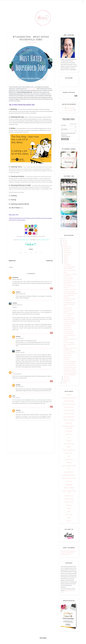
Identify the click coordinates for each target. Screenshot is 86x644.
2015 (63, 245)
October (66, 251)
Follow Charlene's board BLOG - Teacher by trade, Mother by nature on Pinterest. (68, 553)
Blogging (69, 423)
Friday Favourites (69, 450)
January (66, 381)
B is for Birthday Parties (69, 365)
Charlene (18, 292)
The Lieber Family (44, 240)
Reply (51, 288)
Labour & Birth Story (69, 466)
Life (69, 469)
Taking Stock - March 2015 (70, 371)
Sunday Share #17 (68, 280)
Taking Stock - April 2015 (70, 289)
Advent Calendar (69, 420)
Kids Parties (69, 459)
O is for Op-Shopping (69, 314)
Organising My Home (69, 478)
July (65, 257)
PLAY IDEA (69, 481)
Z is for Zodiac (67, 265)
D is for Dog (66, 360)
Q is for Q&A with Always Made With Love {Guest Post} (69, 304)
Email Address (68, 129)
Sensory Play (69, 496)
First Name (68, 125)
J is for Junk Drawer (68, 331)
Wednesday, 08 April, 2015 (17, 279)
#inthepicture (69, 414)
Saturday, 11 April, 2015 (20, 352)
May (65, 261)
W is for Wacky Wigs (68, 278)
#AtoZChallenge (69, 401)
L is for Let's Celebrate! (69, 321)
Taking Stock (69, 502)
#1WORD (69, 395)
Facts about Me (69, 444)
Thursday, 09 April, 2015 (17, 374)
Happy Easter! (67, 358)
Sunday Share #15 (68, 329)
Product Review (69, 488)
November (66, 249)
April (65, 263)
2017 (63, 241)
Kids (69, 456)
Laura (14, 396)
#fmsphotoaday (69, 411)
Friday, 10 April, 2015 (20, 338)
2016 (63, 243)
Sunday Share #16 (68, 308)
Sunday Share (69, 499)
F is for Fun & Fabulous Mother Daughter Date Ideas (69, 344)
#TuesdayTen (29, 42)
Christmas (69, 431)
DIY (69, 437)
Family (69, 447)
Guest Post (69, 453)
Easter (69, 441)
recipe (69, 521)
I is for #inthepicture (69, 333)
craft (69, 512)
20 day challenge (69, 417)
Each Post (64, 135)
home (35, 42)
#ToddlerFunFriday (69, 404)
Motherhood (69, 472)
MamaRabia (15, 277)
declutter (69, 515)
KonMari (69, 463)
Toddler (69, 505)
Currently (69, 434)
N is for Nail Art (67, 316)
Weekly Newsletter (66, 136)
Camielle (15, 303)
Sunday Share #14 (68, 356)
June (65, 259)
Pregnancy (69, 485)
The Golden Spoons (25, 240)
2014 (63, 383)
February (66, 379)
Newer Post (12, 261)
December (66, 247)
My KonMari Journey (69, 475)
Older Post (50, 261)
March (65, 377)
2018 (63, 239)
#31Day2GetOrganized (69, 398)
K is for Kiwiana (67, 327)
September (66, 253)
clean (69, 508)
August (65, 255)
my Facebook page (32, 89)
